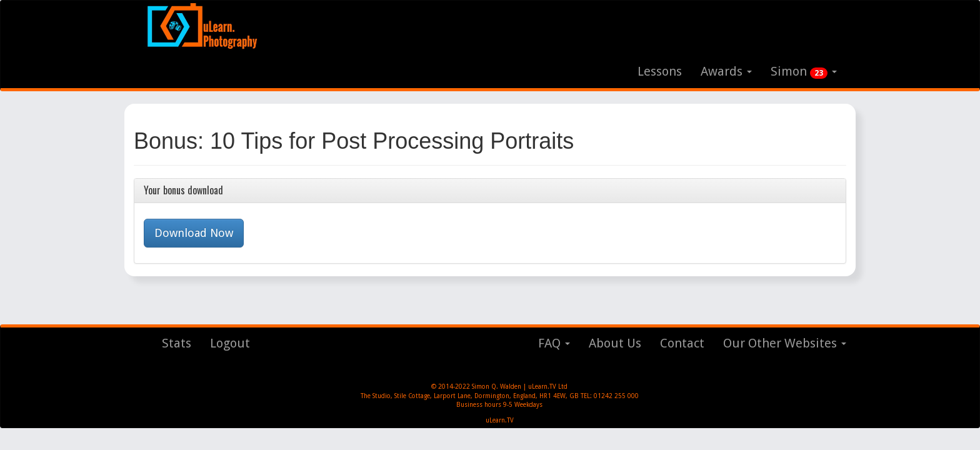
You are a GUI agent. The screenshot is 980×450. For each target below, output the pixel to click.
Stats (177, 343)
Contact (682, 343)
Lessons (660, 71)
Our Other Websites (785, 343)
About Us (615, 343)
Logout (230, 343)
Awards (726, 71)
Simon (804, 71)
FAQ (554, 343)
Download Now (194, 233)
